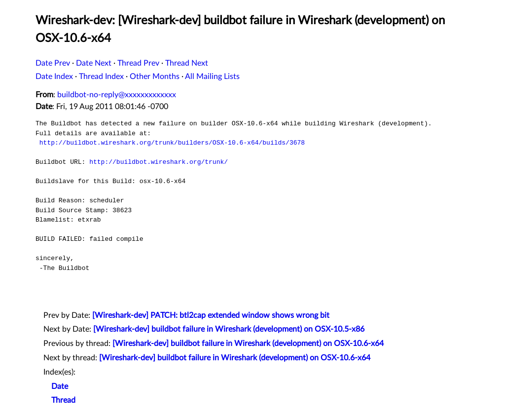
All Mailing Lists (212, 76)
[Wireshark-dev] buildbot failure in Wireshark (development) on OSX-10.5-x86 (229, 329)
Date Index (54, 76)
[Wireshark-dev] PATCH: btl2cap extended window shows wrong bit (211, 315)
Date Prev (53, 63)
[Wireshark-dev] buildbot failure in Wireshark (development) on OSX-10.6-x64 (248, 344)
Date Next (94, 63)
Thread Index (101, 76)
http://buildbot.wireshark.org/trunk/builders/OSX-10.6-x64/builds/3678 (172, 143)
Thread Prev (138, 63)
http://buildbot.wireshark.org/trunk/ (159, 162)
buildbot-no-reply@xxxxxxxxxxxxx (117, 95)
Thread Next (187, 63)
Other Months (155, 76)
